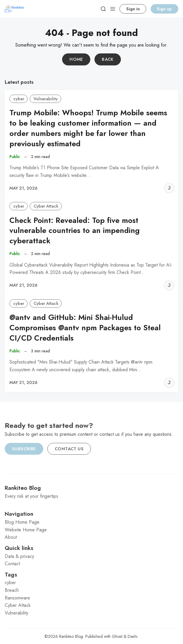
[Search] (103, 9)
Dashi (133, 636)
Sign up (164, 9)
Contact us (69, 449)
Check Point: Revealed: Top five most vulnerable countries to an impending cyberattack (75, 231)
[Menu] (113, 9)
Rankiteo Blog (71, 636)
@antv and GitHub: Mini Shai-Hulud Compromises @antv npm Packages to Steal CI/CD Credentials (85, 328)
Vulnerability (46, 99)
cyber (19, 99)
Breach (12, 590)
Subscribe (24, 449)
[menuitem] (91, 522)
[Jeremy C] (169, 188)
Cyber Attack (46, 206)
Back (108, 59)
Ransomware (17, 598)
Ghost (117, 636)
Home (76, 59)
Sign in (133, 9)
